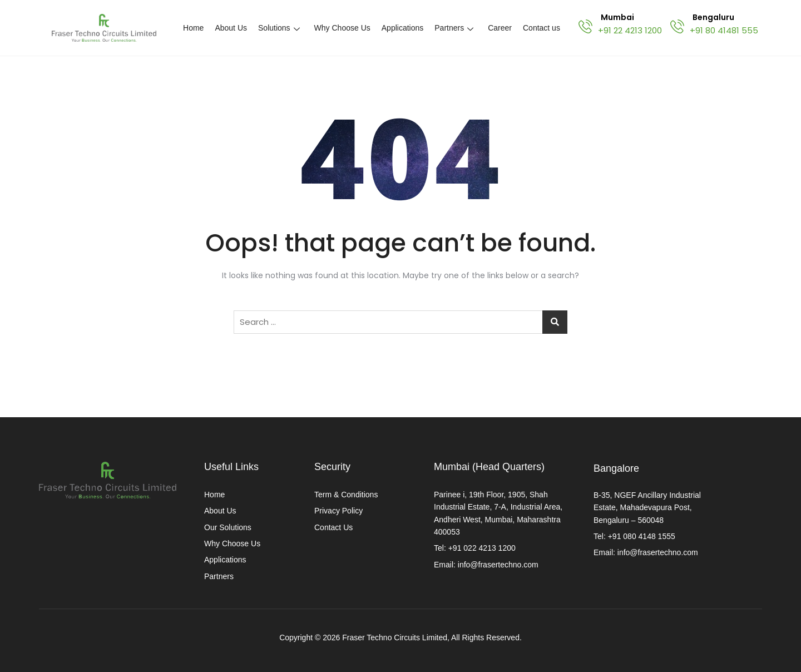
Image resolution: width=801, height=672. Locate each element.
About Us (231, 28)
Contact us (542, 28)
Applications (403, 28)
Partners (454, 28)
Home (193, 28)
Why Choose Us (342, 28)
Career (500, 28)
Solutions (279, 28)
